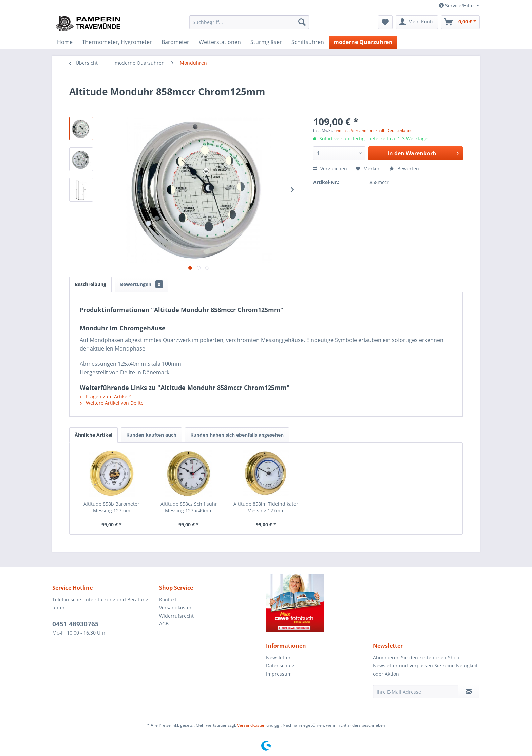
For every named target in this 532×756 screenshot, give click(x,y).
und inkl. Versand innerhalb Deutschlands (373, 130)
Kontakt (168, 599)
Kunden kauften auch (151, 435)
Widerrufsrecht (176, 616)
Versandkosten (176, 608)
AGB (164, 623)
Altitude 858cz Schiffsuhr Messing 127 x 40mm (189, 507)
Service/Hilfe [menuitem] (457, 6)
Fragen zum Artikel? (105, 396)
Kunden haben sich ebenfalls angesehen (237, 435)
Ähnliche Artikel (93, 435)
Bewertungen (141, 284)
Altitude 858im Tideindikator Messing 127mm (266, 507)
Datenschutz (280, 666)
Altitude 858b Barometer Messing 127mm (111, 507)
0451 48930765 (75, 624)
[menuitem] (249, 22)
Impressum (279, 674)
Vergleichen (330, 168)
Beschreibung (90, 284)
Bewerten (404, 168)
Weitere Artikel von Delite (112, 403)
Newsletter (278, 657)
